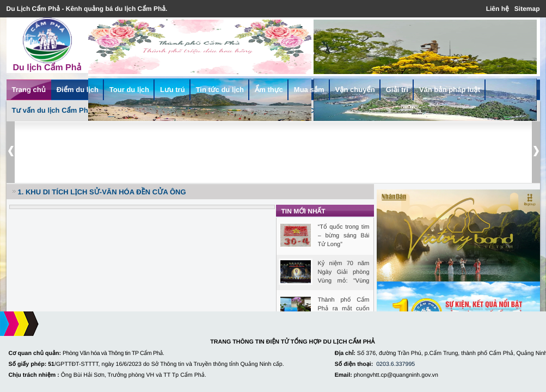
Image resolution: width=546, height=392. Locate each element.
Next (536, 152)
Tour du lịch (129, 90)
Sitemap (527, 9)
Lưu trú (173, 90)
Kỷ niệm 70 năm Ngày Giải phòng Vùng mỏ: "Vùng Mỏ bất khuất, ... (344, 273)
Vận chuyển (355, 90)
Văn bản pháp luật (450, 90)
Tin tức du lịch (220, 90)
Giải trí (397, 90)
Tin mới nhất (303, 211)
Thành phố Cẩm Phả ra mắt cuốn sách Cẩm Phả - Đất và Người (344, 309)
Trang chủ (29, 90)
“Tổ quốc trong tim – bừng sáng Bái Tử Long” (344, 236)
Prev (11, 152)
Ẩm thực (269, 90)
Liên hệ (498, 9)
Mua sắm (309, 90)
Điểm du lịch (78, 90)
